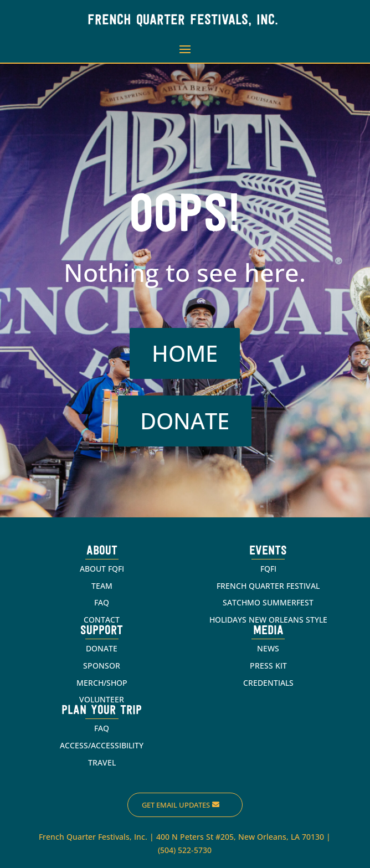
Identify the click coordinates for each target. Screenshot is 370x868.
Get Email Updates (176, 805)
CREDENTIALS (268, 683)
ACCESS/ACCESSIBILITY (102, 745)
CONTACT (102, 620)
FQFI (268, 569)
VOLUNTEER (102, 699)
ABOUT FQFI (102, 569)
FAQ (102, 602)
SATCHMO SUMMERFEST (268, 602)
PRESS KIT (268, 666)
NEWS (268, 648)
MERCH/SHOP (102, 683)
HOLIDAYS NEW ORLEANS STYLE (268, 620)
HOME (185, 353)
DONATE (185, 421)
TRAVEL (102, 762)
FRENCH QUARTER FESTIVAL (268, 586)
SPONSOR (102, 666)
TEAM (102, 586)
